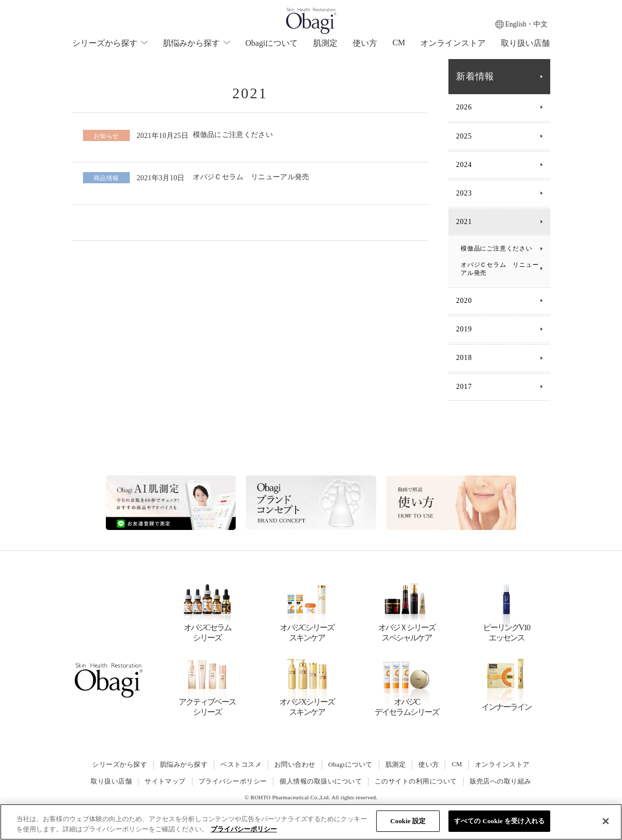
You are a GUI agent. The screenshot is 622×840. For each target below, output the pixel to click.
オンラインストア (453, 43)
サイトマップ (165, 781)
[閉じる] (606, 821)
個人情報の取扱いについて (321, 781)
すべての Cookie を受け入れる (499, 821)
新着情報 (475, 76)
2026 (464, 107)
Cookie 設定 (408, 821)
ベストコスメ (241, 765)
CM (399, 43)
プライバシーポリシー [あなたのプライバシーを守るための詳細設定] (244, 829)
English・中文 (526, 24)
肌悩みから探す (183, 765)
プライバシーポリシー (233, 781)
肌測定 (325, 43)
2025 (464, 136)
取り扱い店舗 (525, 43)
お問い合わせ (295, 765)
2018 (464, 358)
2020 (464, 301)
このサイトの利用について (416, 781)
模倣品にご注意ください (497, 248)
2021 (464, 222)
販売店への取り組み (501, 781)
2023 (464, 193)
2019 (464, 329)
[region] (311, 822)
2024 (464, 165)
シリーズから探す (119, 765)
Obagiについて (272, 43)
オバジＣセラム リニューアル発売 (497, 269)
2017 (464, 387)
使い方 (365, 43)
